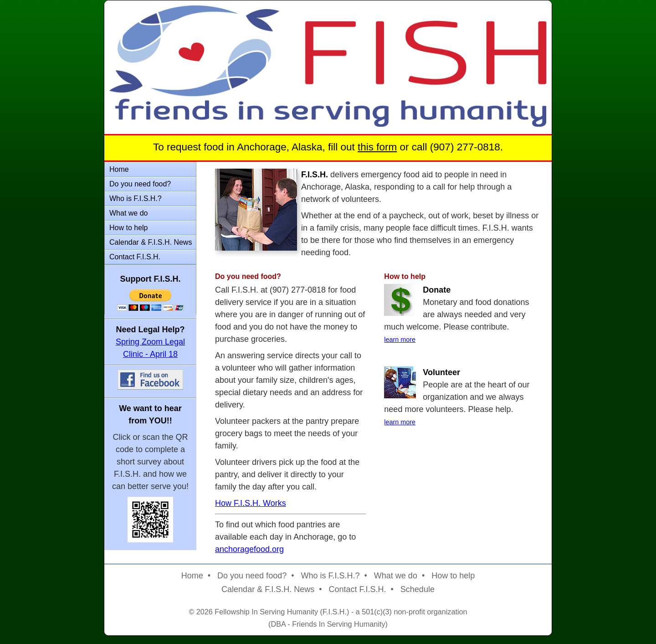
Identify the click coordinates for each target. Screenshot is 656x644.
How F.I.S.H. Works (251, 503)
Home (119, 169)
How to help (129, 228)
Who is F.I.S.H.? (136, 198)
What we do (128, 213)
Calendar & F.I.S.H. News (151, 242)
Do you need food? (140, 184)
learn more (400, 340)
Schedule (418, 589)
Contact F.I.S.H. (135, 257)
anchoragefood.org (249, 549)
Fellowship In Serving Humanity (266, 612)
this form (377, 147)
